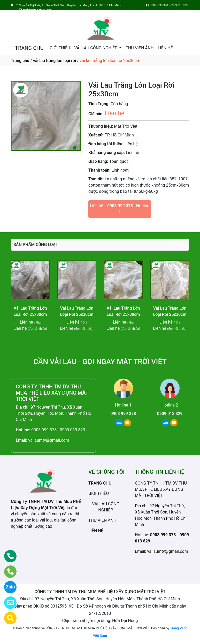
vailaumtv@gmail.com (49, 440)
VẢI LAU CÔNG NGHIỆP (96, 48)
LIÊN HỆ (165, 48)
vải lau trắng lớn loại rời (55, 61)
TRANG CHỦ (29, 48)
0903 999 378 (120, 206)
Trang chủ (20, 61)
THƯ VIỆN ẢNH (140, 48)
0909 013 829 (170, 414)
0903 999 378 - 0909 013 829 (58, 430)
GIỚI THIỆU (60, 48)
